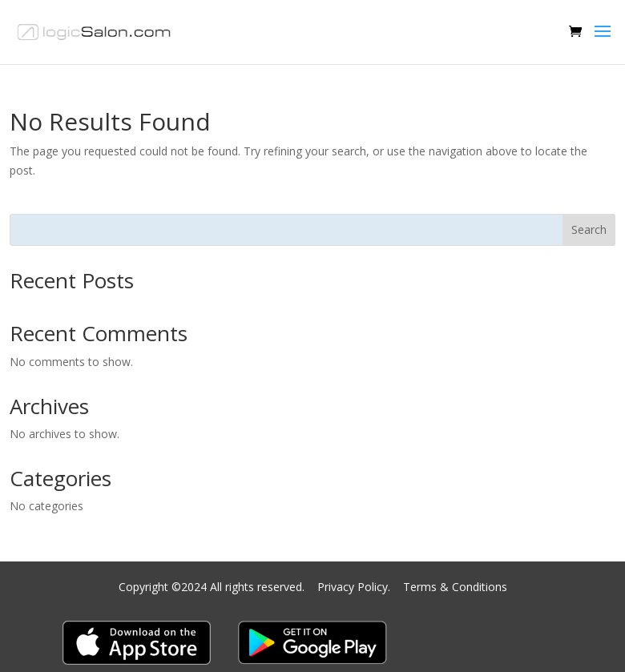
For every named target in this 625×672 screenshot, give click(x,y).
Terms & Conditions (455, 587)
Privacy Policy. (355, 587)
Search (589, 229)
